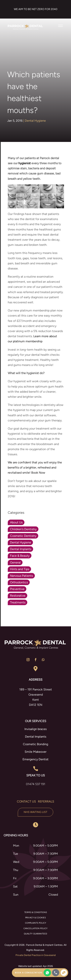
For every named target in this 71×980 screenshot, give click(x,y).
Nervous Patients (21, 576)
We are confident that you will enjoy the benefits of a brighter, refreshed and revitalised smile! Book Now (35, 467)
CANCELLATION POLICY (35, 928)
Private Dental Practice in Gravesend (36, 955)
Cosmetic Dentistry (23, 536)
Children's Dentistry (23, 529)
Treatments (18, 602)
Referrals (46, 801)
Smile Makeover (35, 752)
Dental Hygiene (35, 121)
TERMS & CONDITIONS (36, 912)
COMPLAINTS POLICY (36, 923)
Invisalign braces (35, 729)
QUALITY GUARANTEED (35, 934)
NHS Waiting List (35, 812)
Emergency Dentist (35, 759)
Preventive (17, 589)
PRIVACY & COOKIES (35, 918)
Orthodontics (19, 582)
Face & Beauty (20, 556)
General (15, 562)
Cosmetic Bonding (35, 744)
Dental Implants (21, 549)
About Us (16, 522)
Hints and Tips (20, 569)
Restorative (18, 596)
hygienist (25, 163)
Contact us (26, 801)
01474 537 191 (36, 784)
